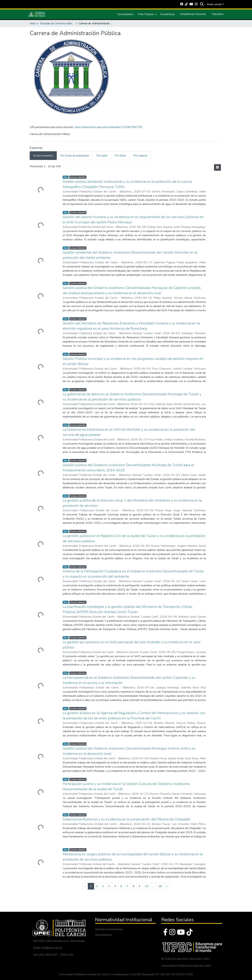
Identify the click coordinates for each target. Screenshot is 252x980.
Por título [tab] (120, 156)
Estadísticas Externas (193, 14)
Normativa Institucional (109, 929)
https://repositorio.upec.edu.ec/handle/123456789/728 (108, 127)
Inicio (33, 23)
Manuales (218, 14)
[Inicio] (37, 14)
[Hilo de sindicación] (217, 167)
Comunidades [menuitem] (125, 14)
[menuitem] (147, 14)
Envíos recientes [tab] (43, 156)
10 (146, 886)
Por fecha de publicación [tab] (75, 156)
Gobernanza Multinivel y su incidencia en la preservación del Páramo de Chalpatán (127, 819)
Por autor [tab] (102, 156)
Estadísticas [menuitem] (167, 14)
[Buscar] (202, 4)
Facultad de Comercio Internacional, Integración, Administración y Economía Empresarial (57, 23)
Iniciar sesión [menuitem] (214, 4)
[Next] (167, 886)
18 (160, 886)
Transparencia (103, 935)
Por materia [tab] (140, 156)
